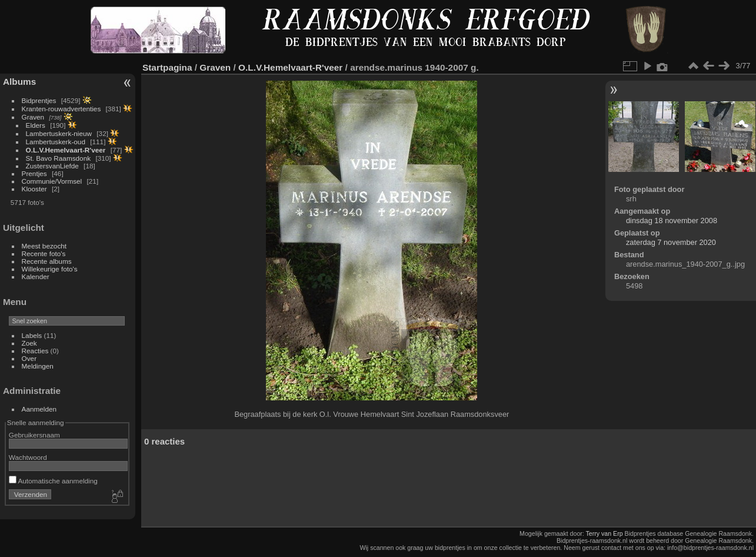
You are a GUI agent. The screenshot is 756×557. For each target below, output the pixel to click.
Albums (19, 82)
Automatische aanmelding (53, 481)
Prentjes (34, 173)
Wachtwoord (28, 457)
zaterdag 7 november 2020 (671, 242)
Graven (33, 117)
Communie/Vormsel (52, 181)
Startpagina (167, 67)
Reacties (35, 351)
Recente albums (47, 261)
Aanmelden (39, 409)
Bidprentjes (39, 100)
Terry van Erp (605, 533)
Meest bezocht (44, 246)
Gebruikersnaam (34, 435)
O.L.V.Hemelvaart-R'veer (66, 150)
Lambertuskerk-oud (56, 142)
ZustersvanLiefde (52, 166)
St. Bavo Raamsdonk (59, 158)
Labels (32, 335)
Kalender (36, 276)
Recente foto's (44, 253)
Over (29, 358)
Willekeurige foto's (50, 269)
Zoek (29, 343)
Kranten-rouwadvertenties (61, 109)
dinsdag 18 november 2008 (672, 221)
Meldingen (38, 366)
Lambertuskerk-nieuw (59, 133)
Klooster (34, 189)
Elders (36, 125)
